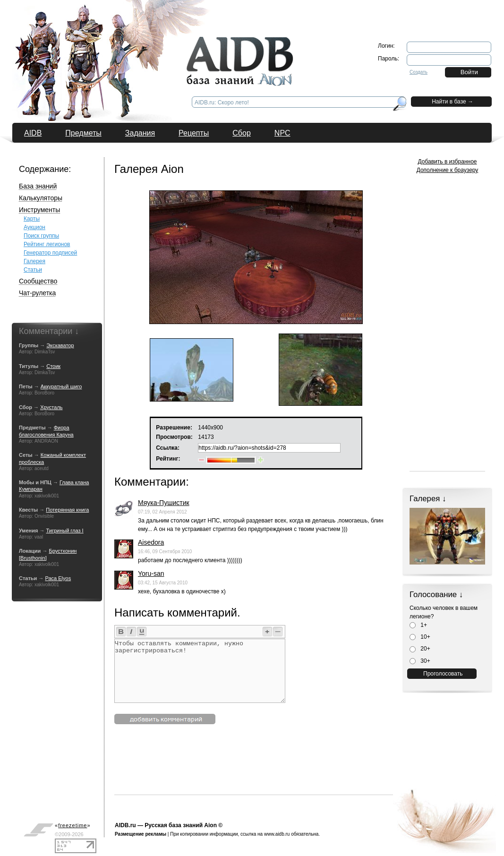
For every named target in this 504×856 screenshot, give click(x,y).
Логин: (386, 46)
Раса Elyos (58, 578)
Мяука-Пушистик (164, 503)
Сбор (242, 133)
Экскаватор (60, 345)
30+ (420, 661)
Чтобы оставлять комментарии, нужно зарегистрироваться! (200, 671)
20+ (420, 649)
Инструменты (39, 210)
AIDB (33, 133)
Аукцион (34, 227)
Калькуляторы (41, 198)
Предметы (83, 133)
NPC (282, 133)
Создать (419, 72)
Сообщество (38, 281)
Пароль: (389, 59)
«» (73, 825)
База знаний (38, 186)
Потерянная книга (67, 510)
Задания (140, 133)
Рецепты (194, 133)
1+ (418, 625)
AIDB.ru (125, 825)
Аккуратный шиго (61, 386)
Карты (32, 219)
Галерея (34, 261)
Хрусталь (51, 407)
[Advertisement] (286, 773)
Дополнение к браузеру (448, 170)
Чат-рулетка (37, 293)
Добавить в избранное (448, 162)
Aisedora (151, 542)
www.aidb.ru (277, 834)
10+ (420, 637)
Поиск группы (41, 236)
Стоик (53, 366)
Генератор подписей (50, 253)
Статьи (33, 270)
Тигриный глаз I (65, 531)
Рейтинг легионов (47, 244)
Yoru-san (151, 574)
